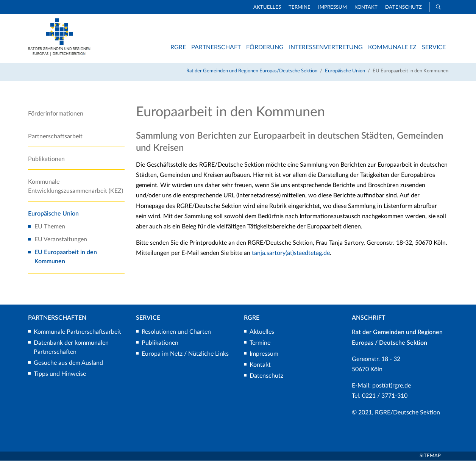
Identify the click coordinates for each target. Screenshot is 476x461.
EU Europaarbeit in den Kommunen (66, 257)
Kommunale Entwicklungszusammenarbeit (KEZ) (76, 187)
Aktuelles (267, 7)
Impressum (332, 7)
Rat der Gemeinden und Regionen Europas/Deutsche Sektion (252, 71)
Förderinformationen (56, 114)
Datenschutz (403, 7)
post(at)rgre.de (392, 386)
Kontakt (366, 7)
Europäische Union (345, 71)
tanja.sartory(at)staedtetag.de (291, 254)
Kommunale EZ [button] (392, 47)
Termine (300, 7)
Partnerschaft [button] (216, 47)
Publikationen (46, 159)
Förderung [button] (265, 47)
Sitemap (430, 456)
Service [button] (434, 47)
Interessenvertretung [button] (326, 47)
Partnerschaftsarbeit (55, 137)
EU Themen (50, 227)
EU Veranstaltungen (61, 240)
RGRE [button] (178, 47)
